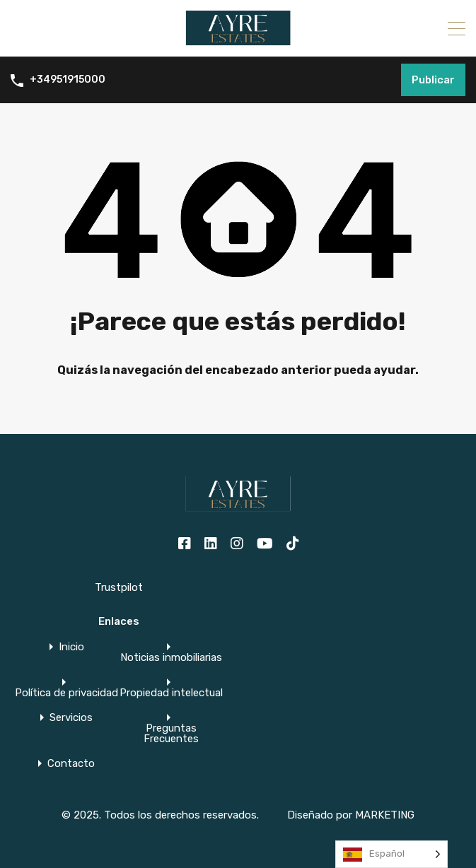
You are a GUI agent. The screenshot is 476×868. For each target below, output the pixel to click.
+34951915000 (68, 80)
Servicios (71, 718)
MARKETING (385, 815)
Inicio (71, 647)
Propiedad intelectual (171, 693)
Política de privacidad (66, 693)
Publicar (433, 80)
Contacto (71, 764)
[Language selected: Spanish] (391, 854)
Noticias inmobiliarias (171, 658)
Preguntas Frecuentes (171, 734)
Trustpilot (119, 587)
